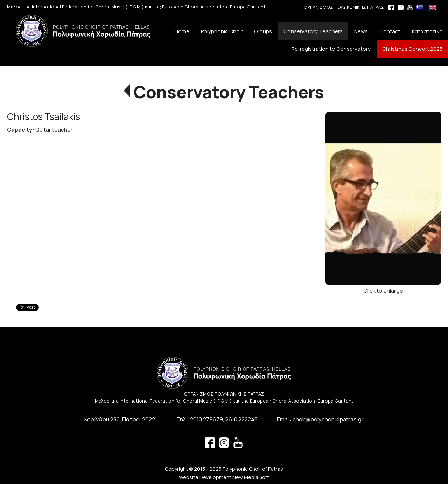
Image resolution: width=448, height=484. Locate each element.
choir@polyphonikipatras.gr (328, 419)
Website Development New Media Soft (224, 477)
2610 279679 (206, 419)
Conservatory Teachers (229, 92)
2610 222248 (241, 419)
